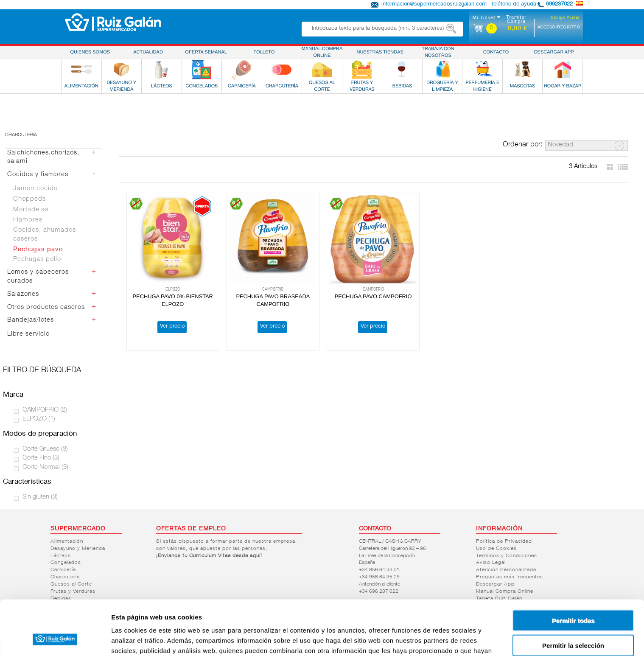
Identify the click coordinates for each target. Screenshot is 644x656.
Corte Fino (41, 458)
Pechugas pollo (37, 259)
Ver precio (172, 327)
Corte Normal (45, 467)
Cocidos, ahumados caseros (45, 235)
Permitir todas (573, 571)
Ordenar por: (523, 145)
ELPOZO (39, 419)
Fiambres (28, 220)
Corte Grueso (45, 449)
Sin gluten (40, 497)
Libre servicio (28, 334)
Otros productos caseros (46, 307)
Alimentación (67, 541)
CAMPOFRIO (45, 410)
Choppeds (29, 199)
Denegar (573, 621)
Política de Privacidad (504, 541)
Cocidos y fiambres (38, 175)
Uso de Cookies (496, 549)
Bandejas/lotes (31, 320)
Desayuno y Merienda (78, 549)
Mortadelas (31, 210)
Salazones (23, 294)
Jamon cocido (35, 189)
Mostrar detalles (459, 639)
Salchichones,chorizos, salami (43, 157)
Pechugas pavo (38, 250)
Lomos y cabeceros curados (38, 277)
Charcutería (21, 135)
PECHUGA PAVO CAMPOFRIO (373, 297)
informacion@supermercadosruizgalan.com (434, 4)
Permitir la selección (573, 596)
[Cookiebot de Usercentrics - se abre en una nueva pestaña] (55, 639)
